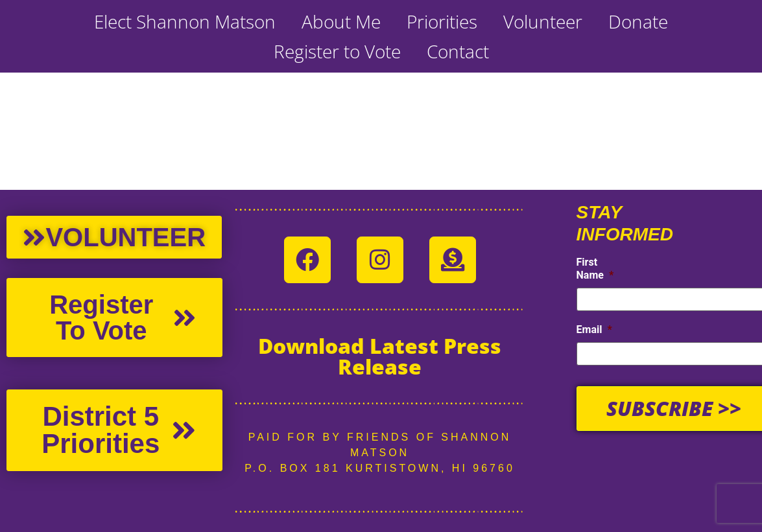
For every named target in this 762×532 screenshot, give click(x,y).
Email (594, 330)
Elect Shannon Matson (185, 21)
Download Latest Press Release (380, 356)
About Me (341, 21)
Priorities (442, 21)
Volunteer (543, 21)
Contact (458, 51)
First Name (595, 269)
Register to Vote (337, 51)
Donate (638, 21)
